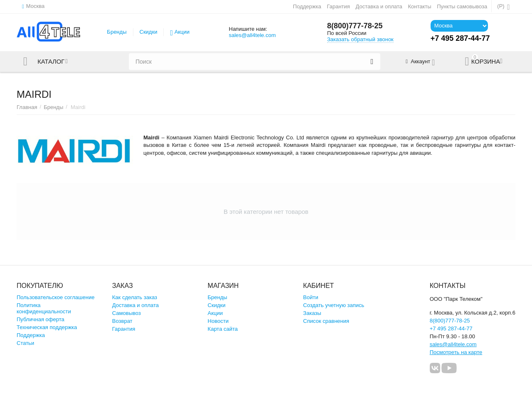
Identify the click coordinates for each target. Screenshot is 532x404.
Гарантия (338, 6)
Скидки (149, 32)
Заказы (312, 313)
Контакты (419, 6)
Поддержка (307, 6)
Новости (218, 321)
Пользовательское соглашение (55, 297)
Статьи (25, 343)
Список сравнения (326, 321)
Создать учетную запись (334, 305)
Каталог (51, 62)
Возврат (122, 321)
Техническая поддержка (47, 327)
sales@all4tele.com (252, 35)
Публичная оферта (41, 319)
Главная (27, 107)
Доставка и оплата (379, 6)
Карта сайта (223, 329)
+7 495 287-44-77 (451, 328)
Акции (182, 32)
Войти (310, 297)
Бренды (117, 32)
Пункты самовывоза (462, 6)
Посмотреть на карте (456, 352)
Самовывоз (127, 313)
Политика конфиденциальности (44, 308)
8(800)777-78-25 (355, 26)
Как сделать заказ (135, 297)
